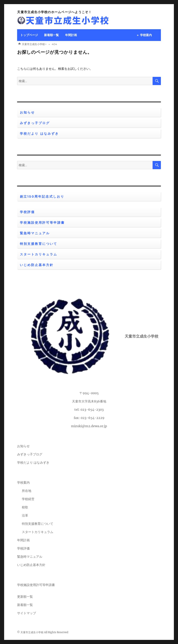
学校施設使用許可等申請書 (42, 223)
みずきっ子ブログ (35, 123)
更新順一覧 (25, 597)
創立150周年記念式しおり (42, 197)
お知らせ (27, 112)
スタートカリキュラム (39, 254)
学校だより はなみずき (39, 134)
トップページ (29, 35)
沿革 (25, 515)
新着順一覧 (51, 35)
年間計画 (71, 35)
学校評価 (27, 212)
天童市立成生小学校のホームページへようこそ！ (54, 12)
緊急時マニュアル (35, 233)
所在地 (27, 491)
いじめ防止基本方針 (37, 265)
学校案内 (146, 35)
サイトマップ (27, 613)
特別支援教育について (39, 244)
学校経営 (28, 499)
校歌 (25, 507)
